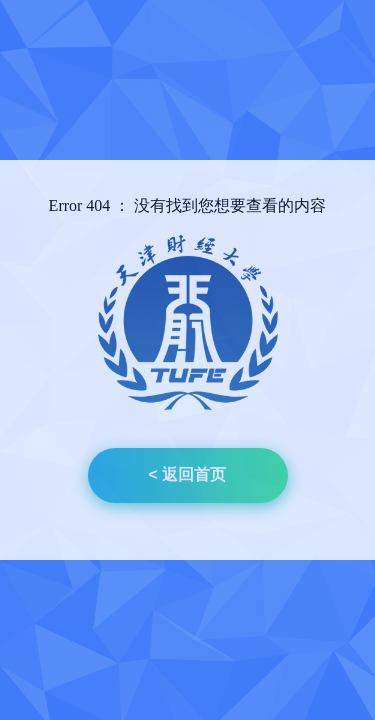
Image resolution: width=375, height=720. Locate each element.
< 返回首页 (188, 474)
